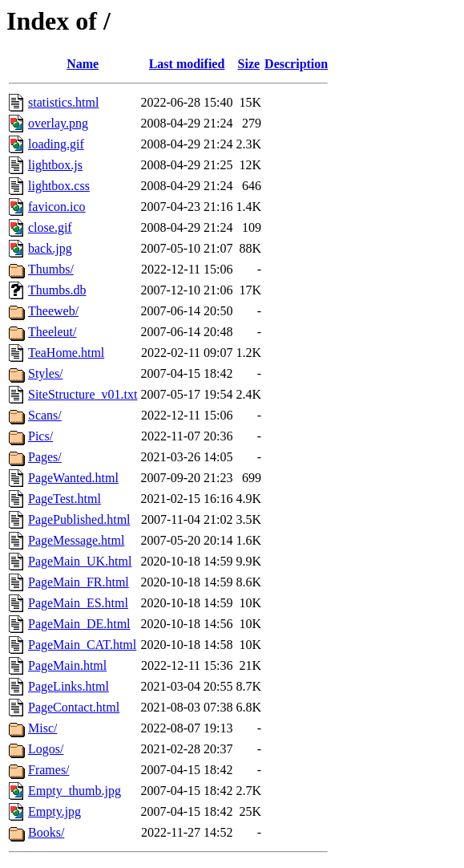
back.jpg (50, 248)
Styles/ (46, 373)
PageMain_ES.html (78, 603)
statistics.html (63, 102)
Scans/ (45, 415)
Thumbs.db (57, 290)
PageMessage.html (76, 540)
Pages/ (45, 457)
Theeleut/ (52, 332)
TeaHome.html (66, 353)
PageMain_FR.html (79, 582)
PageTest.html (65, 499)
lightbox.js (55, 165)
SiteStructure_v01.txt (83, 394)
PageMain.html (67, 665)
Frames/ (49, 770)
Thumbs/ (51, 269)
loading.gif (56, 144)
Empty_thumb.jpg (75, 791)
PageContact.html (74, 707)
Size (249, 64)
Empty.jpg (54, 811)
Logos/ (46, 749)
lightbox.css (59, 186)
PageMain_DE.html (79, 624)
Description (296, 64)
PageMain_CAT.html (82, 645)
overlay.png (58, 123)
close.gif (50, 227)
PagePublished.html (79, 519)
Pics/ (40, 436)
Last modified (187, 64)
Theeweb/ (53, 311)
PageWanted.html (73, 478)
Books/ (46, 832)
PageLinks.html (69, 686)
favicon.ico (57, 207)
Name (83, 64)
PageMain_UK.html (80, 561)
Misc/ (42, 728)
